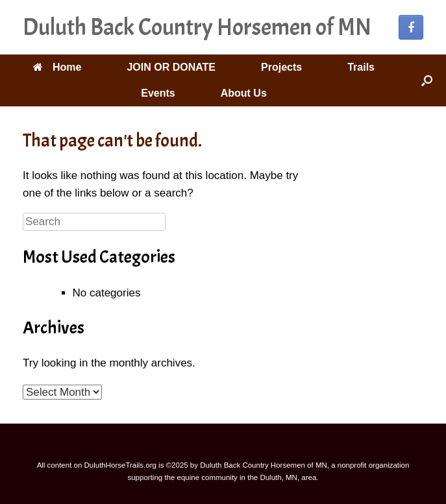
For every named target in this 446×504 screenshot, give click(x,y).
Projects (281, 67)
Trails (361, 67)
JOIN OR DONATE (171, 67)
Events (158, 93)
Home (57, 67)
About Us (244, 93)
